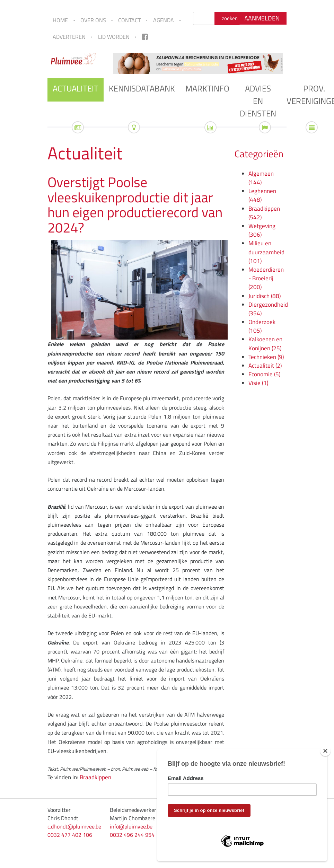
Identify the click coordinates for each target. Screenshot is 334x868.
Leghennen (262, 195)
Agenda (164, 20)
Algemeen (261, 178)
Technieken (266, 357)
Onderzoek (262, 326)
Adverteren (69, 37)
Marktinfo (207, 88)
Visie (258, 383)
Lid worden (114, 37)
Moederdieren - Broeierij (266, 278)
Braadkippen (95, 777)
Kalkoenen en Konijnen (265, 344)
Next (292, 63)
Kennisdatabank (142, 88)
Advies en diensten (258, 101)
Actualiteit (76, 88)
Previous (105, 63)
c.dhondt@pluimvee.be (74, 826)
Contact (129, 20)
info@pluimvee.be (131, 826)
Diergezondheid (268, 309)
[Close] (325, 751)
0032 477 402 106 (70, 835)
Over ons (93, 20)
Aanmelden (262, 18)
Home (60, 20)
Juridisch (265, 296)
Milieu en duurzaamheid (266, 252)
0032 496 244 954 (132, 835)
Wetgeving (262, 230)
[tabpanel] (198, 63)
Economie (264, 374)
